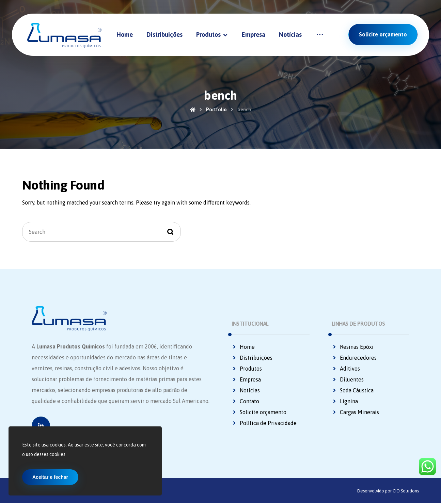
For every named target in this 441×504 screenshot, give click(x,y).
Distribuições (252, 358)
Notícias (246, 391)
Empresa (246, 380)
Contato (245, 402)
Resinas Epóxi (353, 347)
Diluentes (348, 380)
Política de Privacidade (264, 423)
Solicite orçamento (259, 412)
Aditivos (346, 369)
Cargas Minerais (355, 412)
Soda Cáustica (353, 391)
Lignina (345, 402)
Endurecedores (354, 358)
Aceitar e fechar (50, 477)
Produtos (247, 369)
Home (243, 347)
